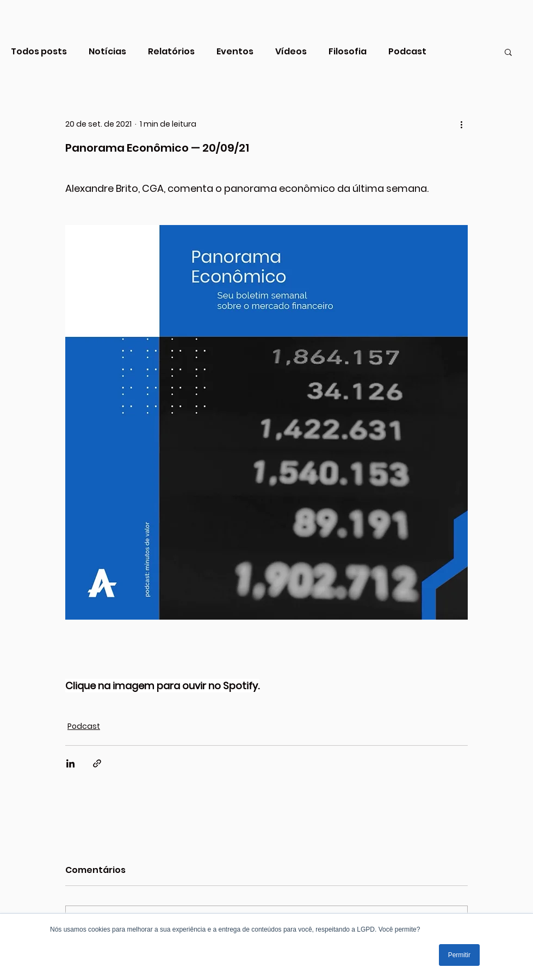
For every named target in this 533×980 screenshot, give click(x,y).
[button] (508, 52)
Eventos (235, 52)
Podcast (407, 52)
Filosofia (348, 52)
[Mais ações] (461, 124)
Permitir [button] (459, 955)
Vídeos (291, 52)
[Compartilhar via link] (97, 763)
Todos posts (39, 52)
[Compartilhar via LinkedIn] (70, 763)
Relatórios (171, 52)
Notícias (107, 52)
